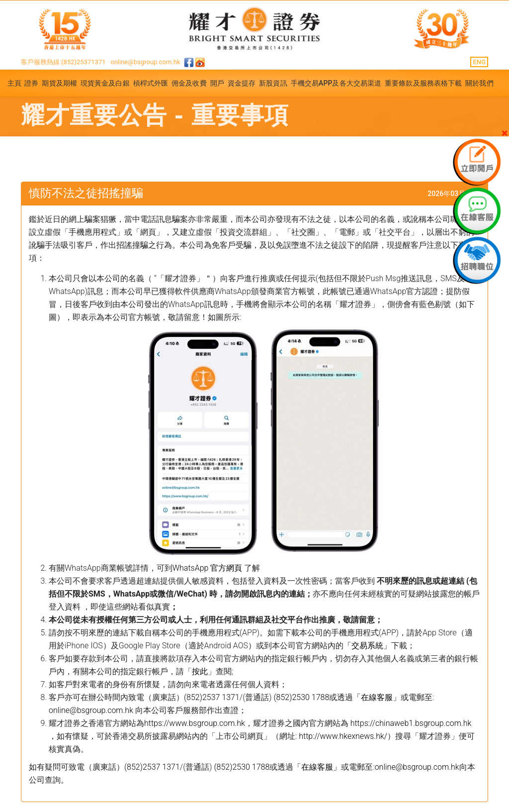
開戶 (217, 83)
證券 (31, 83)
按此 (200, 671)
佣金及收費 (189, 83)
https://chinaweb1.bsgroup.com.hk (411, 723)
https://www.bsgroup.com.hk (195, 723)
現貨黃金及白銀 (105, 83)
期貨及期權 (59, 83)
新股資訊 (273, 83)
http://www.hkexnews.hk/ (343, 736)
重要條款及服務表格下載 (423, 83)
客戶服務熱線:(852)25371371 (63, 62)
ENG (479, 62)
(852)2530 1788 (301, 697)
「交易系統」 (367, 646)
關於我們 (479, 83)
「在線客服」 (377, 697)
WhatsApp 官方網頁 (208, 568)
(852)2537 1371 (212, 697)
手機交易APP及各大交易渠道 (336, 83)
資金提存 (242, 83)
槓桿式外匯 (151, 83)
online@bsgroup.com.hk (145, 62)
